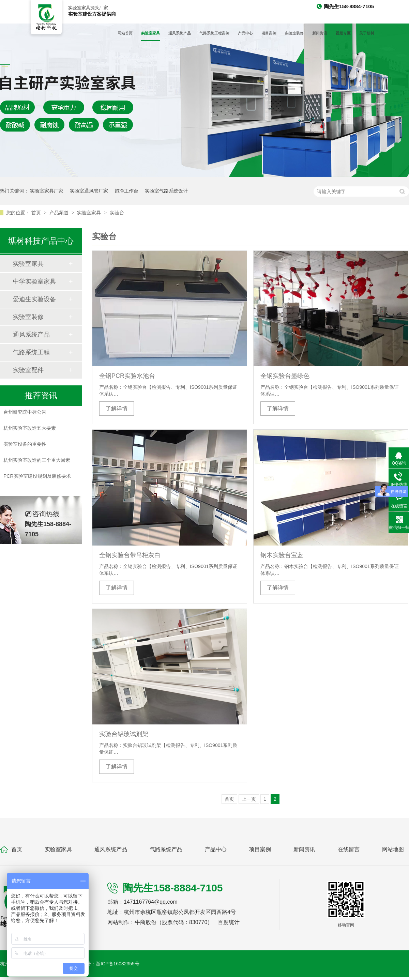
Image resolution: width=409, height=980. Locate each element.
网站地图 (393, 849)
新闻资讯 (320, 33)
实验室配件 (28, 370)
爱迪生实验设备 (34, 299)
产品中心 (245, 33)
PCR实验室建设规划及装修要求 (37, 477)
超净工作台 (126, 191)
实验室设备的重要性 (25, 445)
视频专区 (343, 33)
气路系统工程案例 (214, 33)
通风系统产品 (180, 33)
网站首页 (125, 33)
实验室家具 (150, 33)
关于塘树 (367, 33)
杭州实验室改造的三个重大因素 (37, 461)
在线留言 (349, 849)
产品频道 (60, 213)
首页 (37, 213)
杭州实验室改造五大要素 (30, 429)
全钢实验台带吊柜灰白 (130, 555)
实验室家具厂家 (47, 191)
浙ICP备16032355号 (118, 964)
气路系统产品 (166, 849)
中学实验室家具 (34, 281)
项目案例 (269, 33)
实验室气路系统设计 (166, 191)
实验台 (117, 213)
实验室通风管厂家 (89, 191)
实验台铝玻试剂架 (124, 734)
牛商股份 (146, 922)
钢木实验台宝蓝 (282, 555)
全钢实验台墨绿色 (285, 376)
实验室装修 (294, 33)
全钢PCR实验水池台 (127, 376)
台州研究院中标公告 (25, 413)
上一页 (249, 799)
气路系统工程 (31, 352)
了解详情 (117, 408)
